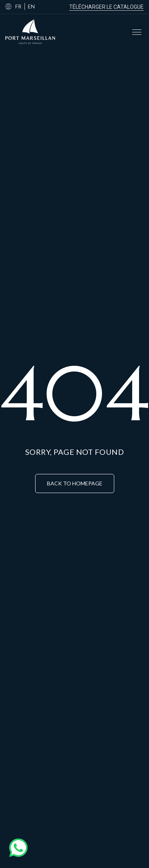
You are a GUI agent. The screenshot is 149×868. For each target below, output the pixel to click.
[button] (137, 32)
